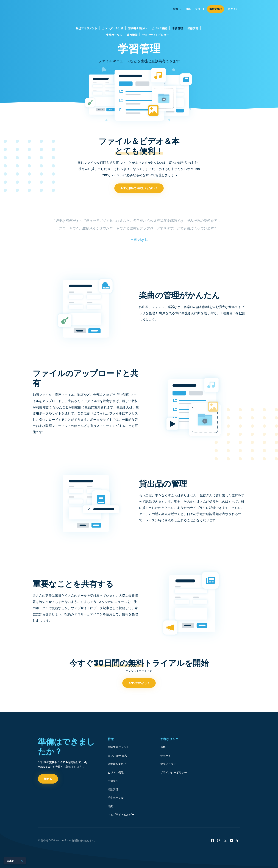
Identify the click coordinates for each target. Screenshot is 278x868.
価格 (188, 9)
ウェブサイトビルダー (155, 35)
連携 (110, 806)
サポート (200, 9)
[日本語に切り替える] (15, 861)
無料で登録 (216, 9)
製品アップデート (171, 764)
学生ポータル (116, 798)
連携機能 (132, 35)
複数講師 (193, 28)
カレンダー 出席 (117, 756)
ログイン (233, 9)
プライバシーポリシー (174, 772)
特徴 (177, 9)
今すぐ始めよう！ (139, 700)
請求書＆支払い (137, 28)
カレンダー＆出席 (113, 28)
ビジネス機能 (159, 28)
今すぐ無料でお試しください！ (139, 205)
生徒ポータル (114, 35)
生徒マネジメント (87, 28)
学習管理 (177, 28)
